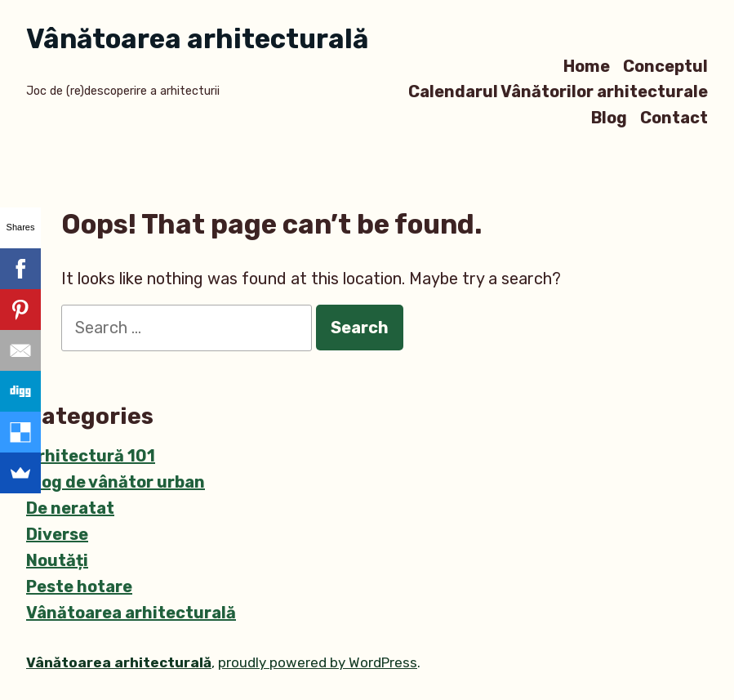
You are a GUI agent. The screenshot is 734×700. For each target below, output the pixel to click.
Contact (674, 117)
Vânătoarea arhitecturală (197, 39)
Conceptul (665, 66)
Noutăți (57, 560)
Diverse (57, 534)
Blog (609, 117)
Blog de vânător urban (116, 482)
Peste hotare (79, 586)
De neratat (70, 508)
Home (587, 66)
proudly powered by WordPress (318, 662)
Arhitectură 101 (91, 456)
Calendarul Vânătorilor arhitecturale (558, 92)
